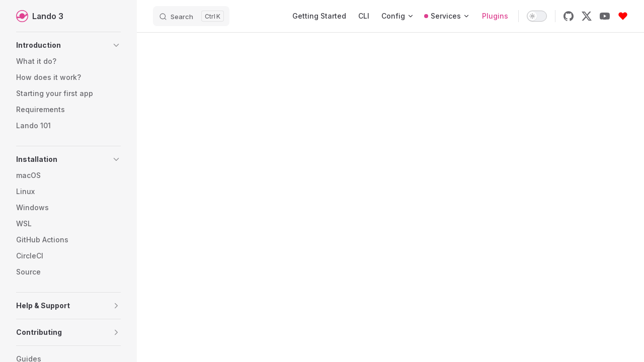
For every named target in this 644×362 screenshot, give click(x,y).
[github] (569, 16)
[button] (68, 45)
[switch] (537, 16)
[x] (587, 16)
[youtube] (605, 16)
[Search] (191, 16)
